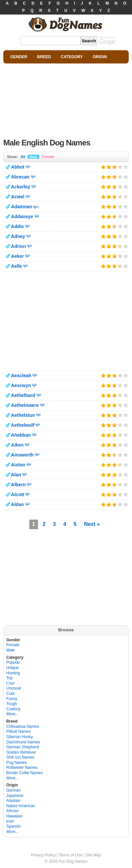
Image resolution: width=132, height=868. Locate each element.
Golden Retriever (21, 752)
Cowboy (13, 709)
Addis (17, 226)
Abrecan (20, 177)
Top (9, 678)
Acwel (17, 197)
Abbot (17, 167)
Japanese (15, 796)
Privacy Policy (43, 855)
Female (48, 157)
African (12, 811)
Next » (92, 524)
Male (33, 157)
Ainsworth (22, 455)
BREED (44, 57)
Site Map (93, 855)
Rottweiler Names (22, 768)
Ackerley (20, 187)
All (23, 157)
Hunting (13, 673)
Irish (10, 821)
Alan (16, 475)
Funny (12, 699)
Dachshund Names (23, 742)
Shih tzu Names (20, 757)
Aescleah (21, 375)
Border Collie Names (25, 773)
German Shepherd (23, 747)
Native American (21, 806)
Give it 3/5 (115, 167)
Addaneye (22, 217)
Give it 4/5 (118, 167)
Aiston (18, 465)
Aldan (17, 504)
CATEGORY (72, 57)
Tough (12, 704)
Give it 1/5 (103, 167)
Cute (10, 693)
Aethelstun (23, 415)
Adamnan (21, 207)
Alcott (17, 494)
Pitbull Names (18, 731)
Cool (10, 683)
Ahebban (21, 435)
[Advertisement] (66, 99)
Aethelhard (23, 395)
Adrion (18, 246)
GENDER (19, 57)
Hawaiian (14, 816)
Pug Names (17, 763)
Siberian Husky (20, 737)
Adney (18, 236)
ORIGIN (100, 57)
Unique (13, 668)
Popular (13, 662)
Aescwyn (21, 385)
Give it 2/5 (109, 167)
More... (12, 714)
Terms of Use (70, 855)
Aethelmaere (25, 405)
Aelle (16, 266)
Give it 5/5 (126, 167)
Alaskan (13, 801)
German (13, 790)
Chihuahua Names (23, 727)
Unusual (14, 688)
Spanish (13, 826)
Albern (18, 485)
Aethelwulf (23, 425)
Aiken (17, 445)
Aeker (17, 256)
